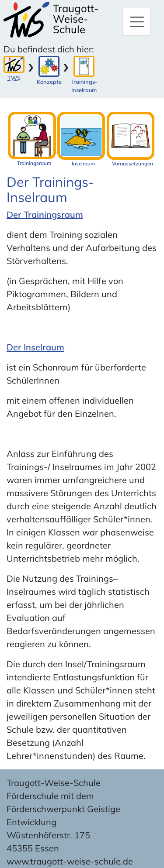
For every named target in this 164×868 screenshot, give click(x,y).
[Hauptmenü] (136, 22)
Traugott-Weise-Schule (76, 19)
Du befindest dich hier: (49, 49)
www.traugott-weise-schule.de (70, 861)
